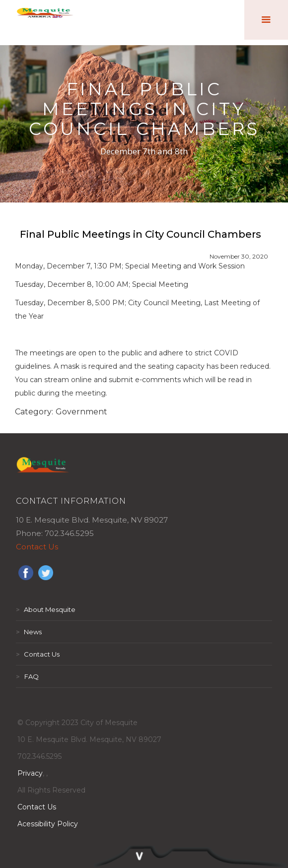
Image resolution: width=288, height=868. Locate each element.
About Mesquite (46, 609)
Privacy (30, 773)
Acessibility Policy (48, 824)
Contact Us (37, 547)
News (29, 632)
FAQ (27, 676)
